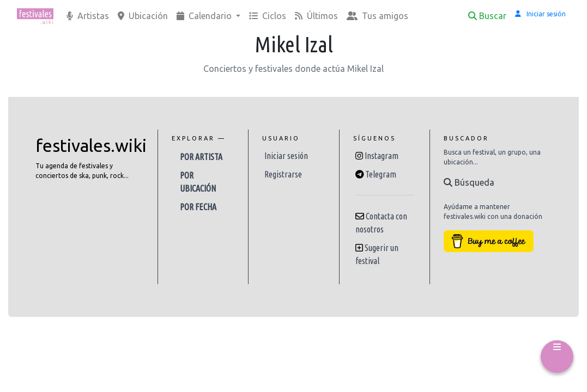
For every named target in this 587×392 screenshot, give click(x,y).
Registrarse (283, 174)
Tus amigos (377, 16)
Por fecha (198, 207)
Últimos (316, 16)
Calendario (205, 16)
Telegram (381, 174)
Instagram (382, 156)
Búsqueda (469, 182)
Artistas (88, 16)
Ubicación (143, 16)
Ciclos (268, 16)
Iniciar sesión (286, 156)
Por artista (201, 157)
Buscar (487, 16)
